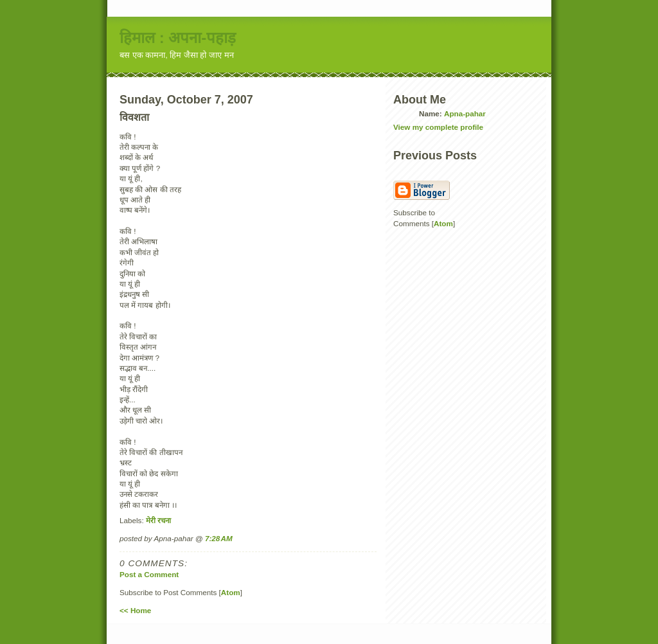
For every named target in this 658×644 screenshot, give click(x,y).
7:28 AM (219, 538)
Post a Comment (149, 574)
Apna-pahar (465, 113)
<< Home (135, 610)
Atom (231, 592)
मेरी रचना (158, 520)
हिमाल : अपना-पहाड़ (178, 38)
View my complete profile (438, 127)
